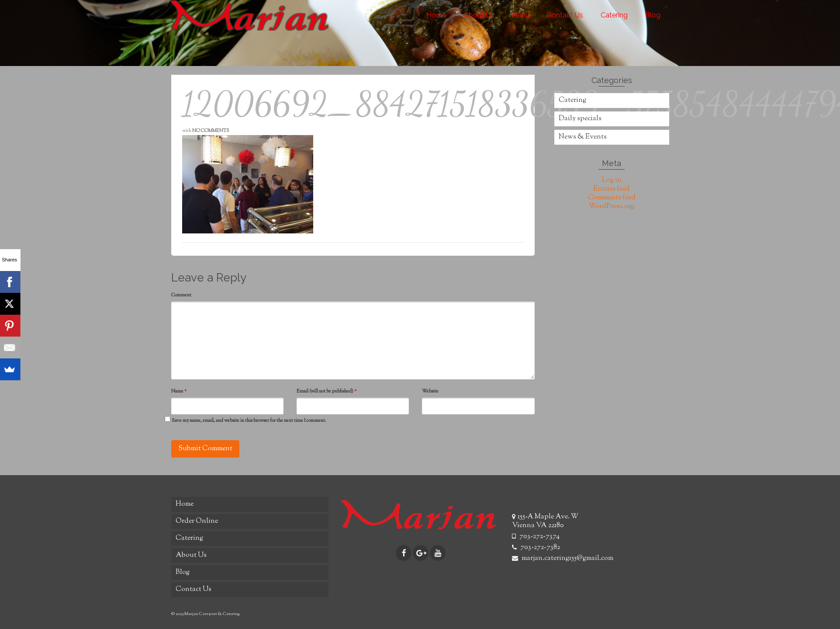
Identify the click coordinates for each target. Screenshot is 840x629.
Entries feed (612, 189)
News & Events (583, 137)
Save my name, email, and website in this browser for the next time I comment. (249, 420)
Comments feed (612, 198)
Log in (612, 180)
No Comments (211, 131)
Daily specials (580, 119)
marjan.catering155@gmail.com (563, 558)
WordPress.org (612, 207)
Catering (572, 100)
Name (179, 391)
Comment (181, 295)
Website (430, 391)
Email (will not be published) (327, 391)
